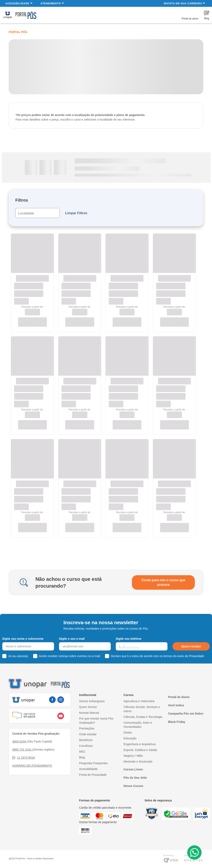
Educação (130, 738)
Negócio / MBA (133, 756)
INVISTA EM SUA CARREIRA (184, 3)
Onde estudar (88, 734)
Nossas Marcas (89, 713)
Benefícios (86, 740)
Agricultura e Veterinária (139, 701)
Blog (82, 757)
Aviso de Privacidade (190, 656)
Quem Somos (88, 707)
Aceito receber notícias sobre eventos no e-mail (70, 656)
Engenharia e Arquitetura (140, 744)
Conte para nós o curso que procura (163, 582)
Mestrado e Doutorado (138, 762)
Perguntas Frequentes (93, 763)
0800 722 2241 (22, 750)
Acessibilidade (19, 3)
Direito (128, 733)
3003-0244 (20, 741)
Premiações (87, 728)
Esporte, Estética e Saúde (140, 750)
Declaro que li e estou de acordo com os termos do (157, 656)
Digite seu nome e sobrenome (23, 639)
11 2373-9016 (23, 758)
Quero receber (191, 646)
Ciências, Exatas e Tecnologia (143, 717)
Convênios (86, 746)
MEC (82, 752)
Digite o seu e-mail (72, 639)
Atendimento (52, 3)
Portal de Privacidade (93, 775)
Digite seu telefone (129, 639)
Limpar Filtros (76, 213)
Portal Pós (18, 32)
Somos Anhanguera (92, 701)
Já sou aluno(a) (18, 656)
